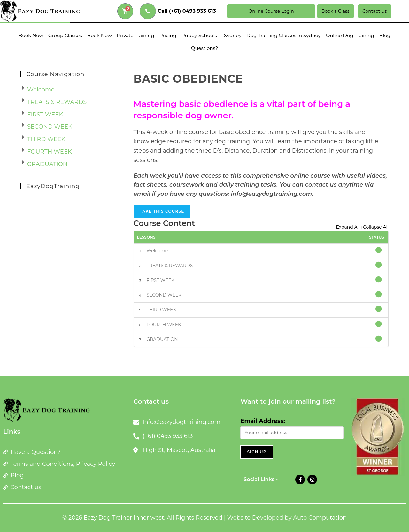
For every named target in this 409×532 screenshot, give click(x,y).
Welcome (157, 251)
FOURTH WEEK (164, 325)
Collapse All (376, 227)
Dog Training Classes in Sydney (283, 35)
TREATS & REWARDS (170, 266)
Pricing (168, 35)
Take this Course (162, 211)
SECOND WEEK (164, 295)
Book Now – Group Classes (50, 35)
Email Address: (262, 421)
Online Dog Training (350, 35)
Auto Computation (320, 518)
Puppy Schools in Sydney (211, 35)
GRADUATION (162, 339)
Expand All (348, 227)
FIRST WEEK (160, 280)
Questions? (204, 48)
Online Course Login (271, 11)
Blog (385, 35)
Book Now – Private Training (121, 35)
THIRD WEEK (161, 310)
